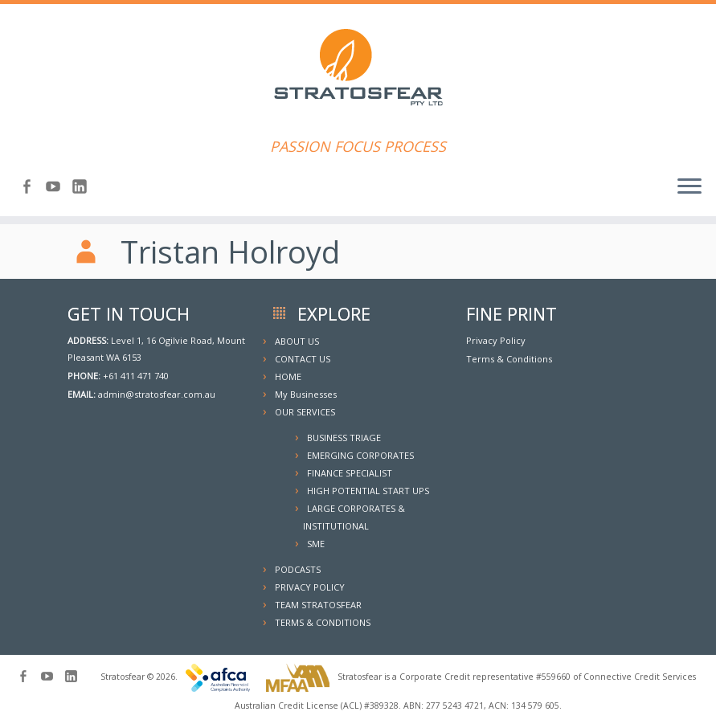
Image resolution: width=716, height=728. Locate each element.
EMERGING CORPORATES (360, 455)
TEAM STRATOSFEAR (318, 605)
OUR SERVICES (305, 412)
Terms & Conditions (509, 359)
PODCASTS (298, 569)
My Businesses (306, 394)
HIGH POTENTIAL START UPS (368, 491)
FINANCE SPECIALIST (350, 473)
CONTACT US (303, 359)
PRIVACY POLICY (310, 587)
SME (316, 544)
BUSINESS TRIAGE (344, 438)
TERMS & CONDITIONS (323, 622)
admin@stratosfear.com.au (157, 394)
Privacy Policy (496, 340)
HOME (288, 376)
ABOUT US (297, 341)
